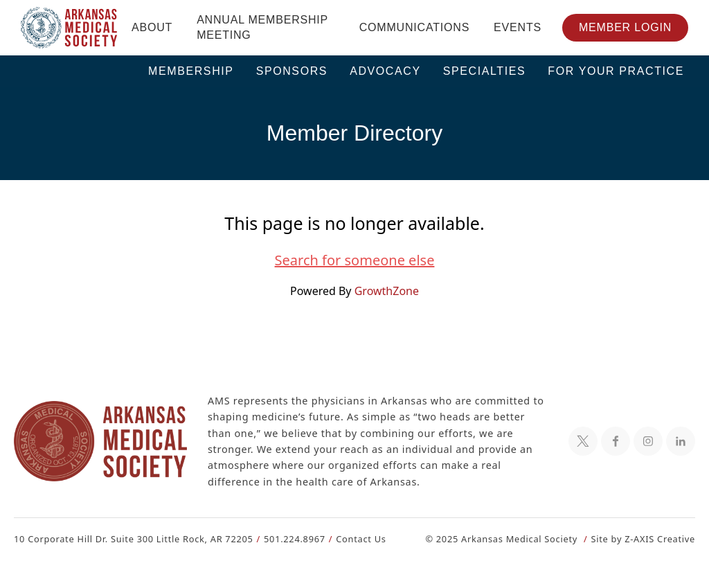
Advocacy (385, 71)
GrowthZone (386, 291)
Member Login (625, 27)
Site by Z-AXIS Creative (643, 538)
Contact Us (353, 538)
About (152, 27)
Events (518, 27)
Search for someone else (354, 260)
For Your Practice (616, 71)
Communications (414, 27)
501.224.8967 (288, 538)
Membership (191, 71)
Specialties (485, 71)
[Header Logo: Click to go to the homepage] (69, 28)
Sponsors (292, 71)
